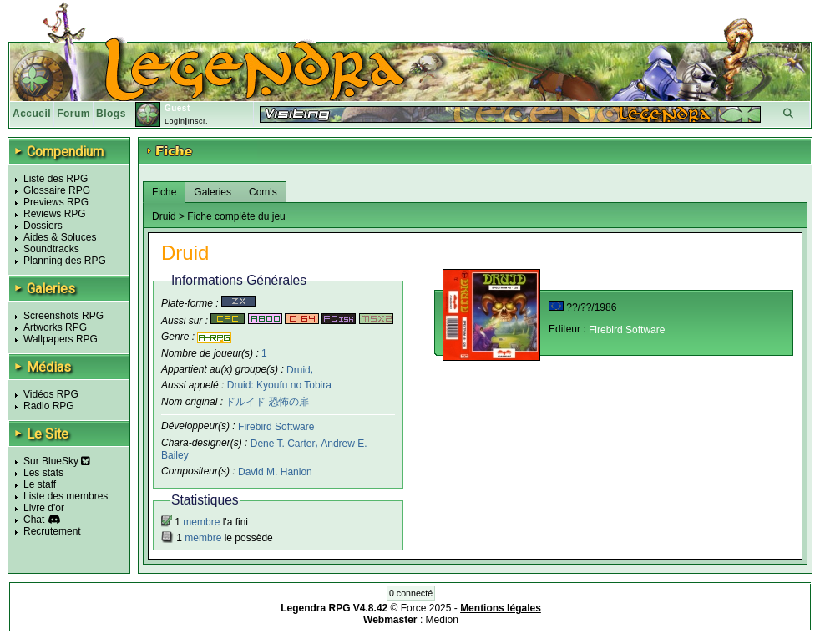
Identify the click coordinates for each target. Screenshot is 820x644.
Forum (73, 114)
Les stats (43, 473)
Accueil (32, 114)
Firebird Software (276, 427)
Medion (442, 620)
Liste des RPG (56, 179)
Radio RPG (49, 406)
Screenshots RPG (63, 316)
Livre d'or (44, 508)
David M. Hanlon (275, 472)
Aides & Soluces (60, 237)
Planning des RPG (65, 261)
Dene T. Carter (283, 444)
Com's (263, 192)
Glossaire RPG (57, 190)
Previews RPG (56, 202)
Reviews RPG (55, 214)
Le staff (40, 484)
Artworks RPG (55, 327)
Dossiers (43, 226)
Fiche (164, 192)
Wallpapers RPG (61, 339)
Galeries (213, 192)
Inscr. (197, 121)
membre (201, 522)
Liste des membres (66, 496)
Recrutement (52, 531)
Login (175, 121)
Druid (299, 369)
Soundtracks (51, 249)
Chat (34, 520)
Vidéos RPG (51, 394)
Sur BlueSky (57, 461)
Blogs (111, 114)
